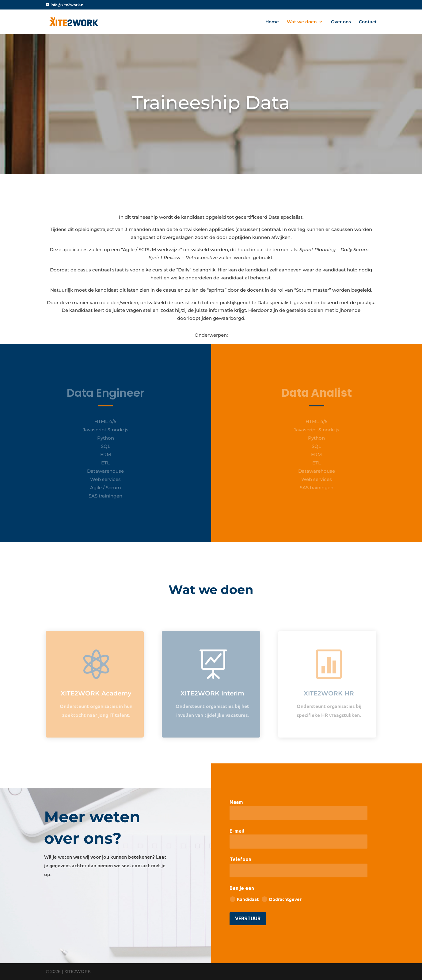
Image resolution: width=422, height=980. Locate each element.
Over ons (341, 22)
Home (272, 22)
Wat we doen (302, 22)
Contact (368, 22)
